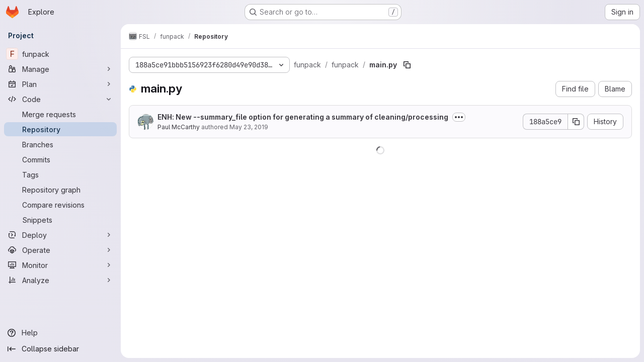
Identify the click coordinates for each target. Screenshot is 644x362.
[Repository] (60, 129)
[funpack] (60, 54)
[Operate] (60, 250)
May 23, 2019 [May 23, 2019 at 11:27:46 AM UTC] (249, 127)
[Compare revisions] (60, 205)
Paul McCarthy (179, 127)
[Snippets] (60, 220)
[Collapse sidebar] (60, 349)
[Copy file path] (407, 65)
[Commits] (60, 159)
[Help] (60, 333)
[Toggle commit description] (459, 117)
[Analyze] (60, 280)
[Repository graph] (60, 190)
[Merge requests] (60, 114)
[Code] (60, 99)
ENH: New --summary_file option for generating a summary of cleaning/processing (303, 117)
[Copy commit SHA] (576, 122)
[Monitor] (60, 265)
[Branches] (60, 144)
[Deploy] (60, 235)
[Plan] (60, 84)
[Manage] (60, 69)
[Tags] (60, 174)
